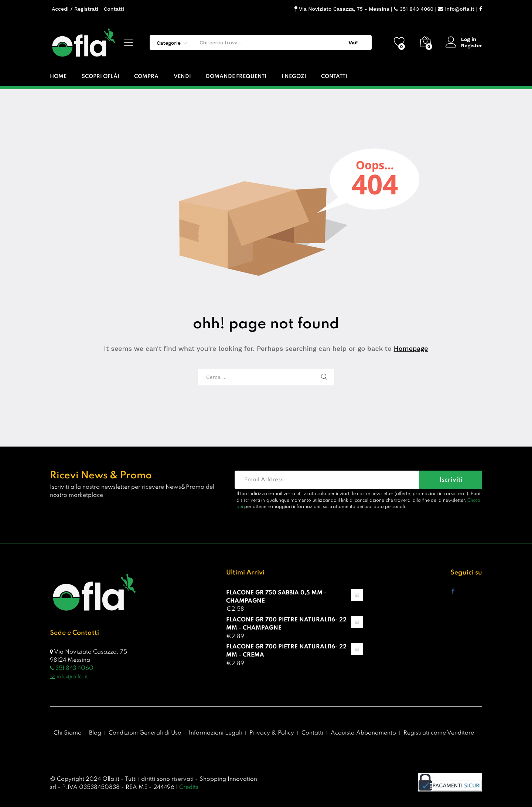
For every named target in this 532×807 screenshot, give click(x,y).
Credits (189, 787)
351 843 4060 (414, 9)
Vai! (353, 43)
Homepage (411, 348)
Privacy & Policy (272, 733)
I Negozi (294, 77)
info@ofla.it (456, 9)
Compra (146, 77)
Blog (95, 733)
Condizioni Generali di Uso (145, 733)
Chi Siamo (68, 733)
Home (58, 77)
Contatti (114, 9)
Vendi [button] (182, 77)
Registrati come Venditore (439, 733)
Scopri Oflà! (100, 77)
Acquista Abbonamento (363, 733)
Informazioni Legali (215, 733)
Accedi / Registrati (75, 9)
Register (472, 45)
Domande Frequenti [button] (236, 77)
